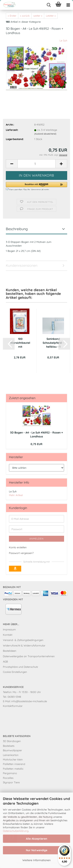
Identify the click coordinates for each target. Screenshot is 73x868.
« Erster (12, 16)
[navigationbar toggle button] (68, 5)
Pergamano (10, 773)
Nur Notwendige (37, 850)
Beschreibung (17, 229)
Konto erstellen (18, 547)
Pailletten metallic (13, 769)
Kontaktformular (13, 706)
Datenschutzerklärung (16, 831)
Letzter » (51, 16)
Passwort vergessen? (21, 553)
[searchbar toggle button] (49, 5)
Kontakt (8, 635)
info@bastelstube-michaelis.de (29, 701)
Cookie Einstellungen (15, 672)
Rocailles (8, 778)
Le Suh (63, 40)
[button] (12, 164)
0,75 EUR (36, 444)
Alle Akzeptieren (36, 839)
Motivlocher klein (13, 759)
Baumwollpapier (12, 750)
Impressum (9, 629)
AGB (5, 662)
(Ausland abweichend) (45, 134)
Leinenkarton (11, 755)
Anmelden (36, 539)
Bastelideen (10, 651)
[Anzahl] (36, 164)
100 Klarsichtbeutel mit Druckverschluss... (20, 343)
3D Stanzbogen (12, 741)
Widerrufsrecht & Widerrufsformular (24, 645)
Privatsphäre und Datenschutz (20, 667)
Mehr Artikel (16, 495)
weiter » (38, 16)
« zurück (25, 16)
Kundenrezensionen (22, 265)
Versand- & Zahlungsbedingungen (23, 640)
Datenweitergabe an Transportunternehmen (29, 656)
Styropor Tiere (11, 782)
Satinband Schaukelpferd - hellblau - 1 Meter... (53, 343)
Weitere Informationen (36, 860)
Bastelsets (9, 746)
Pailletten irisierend (14, 764)
